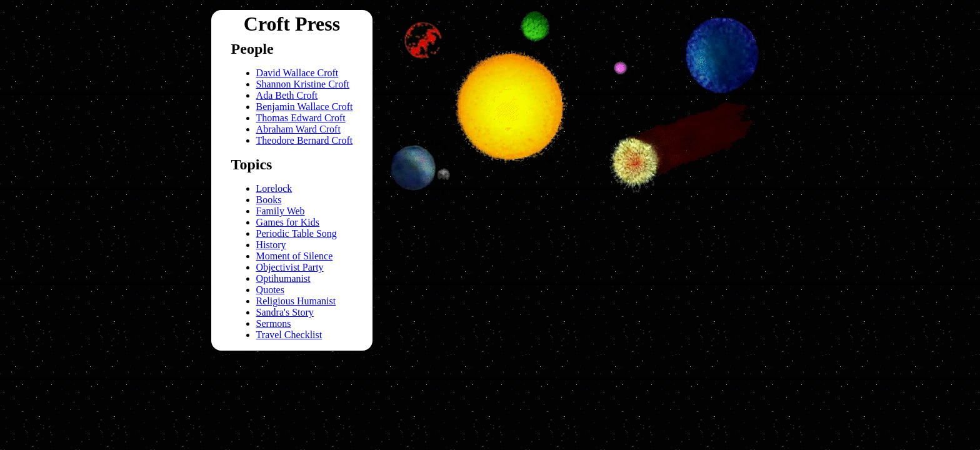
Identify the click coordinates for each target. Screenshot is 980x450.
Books (269, 200)
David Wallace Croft (297, 73)
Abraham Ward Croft (298, 129)
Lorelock (274, 188)
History (271, 245)
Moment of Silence (295, 256)
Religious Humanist (296, 301)
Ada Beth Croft (287, 95)
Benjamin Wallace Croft (305, 107)
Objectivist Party (290, 267)
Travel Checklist (289, 335)
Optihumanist (283, 278)
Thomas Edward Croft (301, 118)
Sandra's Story (285, 312)
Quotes (270, 290)
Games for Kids (288, 222)
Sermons (274, 323)
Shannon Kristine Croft (303, 84)
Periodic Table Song (297, 233)
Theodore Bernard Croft (305, 140)
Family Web (281, 211)
